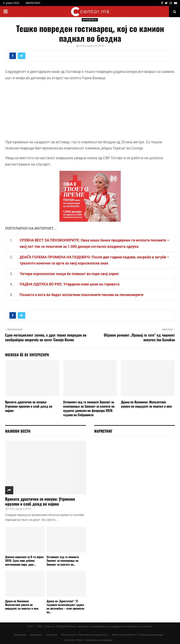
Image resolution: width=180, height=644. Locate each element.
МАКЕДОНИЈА (90, 20)
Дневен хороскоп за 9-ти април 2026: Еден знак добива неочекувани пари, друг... (24, 560)
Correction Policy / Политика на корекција (88, 640)
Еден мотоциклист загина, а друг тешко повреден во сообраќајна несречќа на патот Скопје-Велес (46, 337)
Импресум (20, 635)
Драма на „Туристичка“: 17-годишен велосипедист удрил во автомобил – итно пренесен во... (65, 606)
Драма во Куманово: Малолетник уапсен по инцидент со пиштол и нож (146, 404)
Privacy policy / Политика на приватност (84, 635)
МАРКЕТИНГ (33, 3)
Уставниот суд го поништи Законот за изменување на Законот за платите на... (63, 560)
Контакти (52, 635)
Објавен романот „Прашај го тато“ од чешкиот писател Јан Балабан (139, 337)
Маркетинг (36, 635)
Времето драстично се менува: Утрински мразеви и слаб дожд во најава (29, 406)
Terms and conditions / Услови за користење (137, 635)
